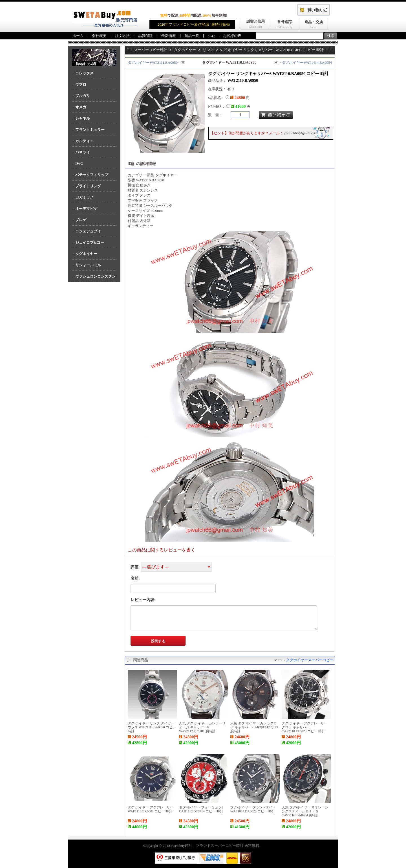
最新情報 (169, 36)
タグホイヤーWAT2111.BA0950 (153, 62)
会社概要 (99, 36)
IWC (79, 163)
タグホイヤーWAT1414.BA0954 (307, 62)
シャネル (83, 118)
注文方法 (122, 36)
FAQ (211, 36)
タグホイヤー (86, 254)
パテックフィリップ (92, 175)
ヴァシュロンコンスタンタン (94, 278)
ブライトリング (88, 186)
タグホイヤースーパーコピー (310, 660)
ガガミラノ (84, 197)
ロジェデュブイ (88, 231)
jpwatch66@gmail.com (300, 133)
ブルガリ (83, 96)
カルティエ (84, 141)
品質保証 (145, 36)
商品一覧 (192, 36)
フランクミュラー (90, 130)
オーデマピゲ (86, 209)
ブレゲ (81, 220)
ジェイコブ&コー (90, 242)
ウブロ (81, 84)
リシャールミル (88, 265)
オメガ (81, 107)
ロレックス (84, 73)
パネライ (83, 152)
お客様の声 (232, 36)
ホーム (78, 36)
